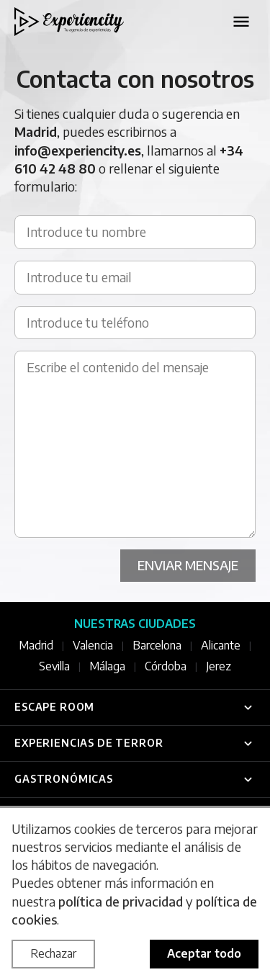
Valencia (93, 645)
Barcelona (157, 645)
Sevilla (54, 666)
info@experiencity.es (78, 150)
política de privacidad (121, 901)
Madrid (36, 645)
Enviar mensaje (188, 565)
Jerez (219, 666)
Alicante (221, 645)
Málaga (107, 666)
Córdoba (166, 666)
